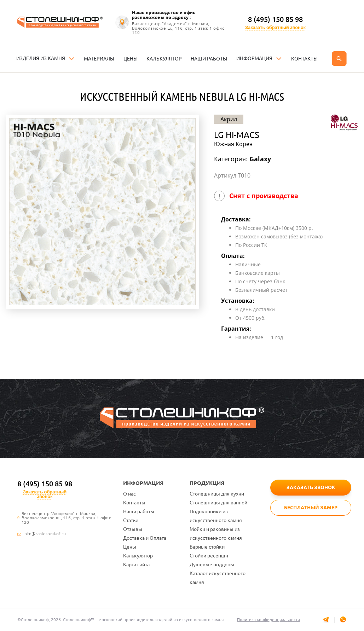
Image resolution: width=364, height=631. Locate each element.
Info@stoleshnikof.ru (45, 534)
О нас (129, 494)
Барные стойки (207, 547)
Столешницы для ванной (218, 503)
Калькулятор (138, 556)
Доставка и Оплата (145, 538)
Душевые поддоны (212, 565)
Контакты (134, 503)
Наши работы (139, 511)
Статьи (131, 520)
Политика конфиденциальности (268, 620)
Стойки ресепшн (209, 556)
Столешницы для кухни (217, 494)
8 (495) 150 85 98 (275, 19)
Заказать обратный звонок (275, 27)
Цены (130, 547)
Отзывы (133, 529)
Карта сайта (136, 565)
